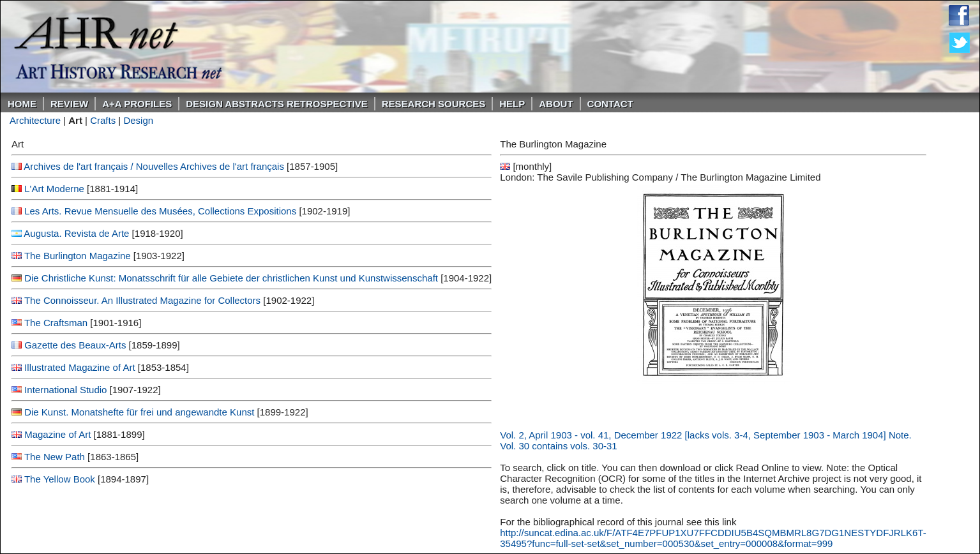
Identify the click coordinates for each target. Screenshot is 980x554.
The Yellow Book (60, 479)
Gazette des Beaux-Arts (75, 345)
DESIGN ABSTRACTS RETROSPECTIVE (276, 104)
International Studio (65, 390)
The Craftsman (56, 323)
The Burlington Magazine (78, 256)
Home (22, 104)
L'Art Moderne (54, 189)
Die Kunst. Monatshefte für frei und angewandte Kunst (139, 412)
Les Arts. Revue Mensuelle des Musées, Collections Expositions (160, 211)
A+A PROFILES (137, 104)
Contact (610, 104)
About (556, 104)
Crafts (103, 120)
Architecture (35, 120)
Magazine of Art (57, 434)
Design (138, 120)
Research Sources (434, 104)
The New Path (55, 457)
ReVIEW (69, 104)
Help (512, 104)
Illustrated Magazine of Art (79, 367)
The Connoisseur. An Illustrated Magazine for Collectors (142, 300)
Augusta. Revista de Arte (76, 233)
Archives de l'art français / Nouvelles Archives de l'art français (154, 166)
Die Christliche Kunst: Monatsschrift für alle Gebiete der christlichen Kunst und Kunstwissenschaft (231, 278)
